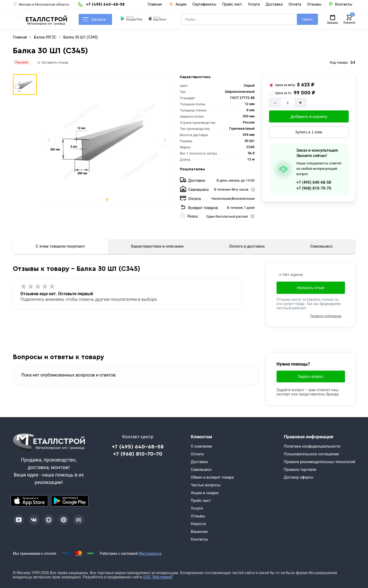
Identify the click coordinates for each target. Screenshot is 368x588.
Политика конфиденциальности (312, 446)
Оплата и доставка (247, 246)
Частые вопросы (206, 485)
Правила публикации (326, 316)
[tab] (107, 199)
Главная (155, 4)
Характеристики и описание (157, 246)
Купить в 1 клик (309, 132)
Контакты (200, 539)
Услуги (254, 4)
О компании (202, 446)
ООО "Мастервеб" (158, 577)
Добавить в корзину (309, 116)
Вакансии (199, 532)
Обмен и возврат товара (212, 477)
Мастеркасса (150, 554)
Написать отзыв (311, 288)
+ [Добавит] (300, 103)
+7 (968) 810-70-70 (314, 188)
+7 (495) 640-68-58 (314, 182)
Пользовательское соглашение (311, 454)
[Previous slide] (49, 140)
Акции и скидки (205, 493)
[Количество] (288, 103)
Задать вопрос (311, 376)
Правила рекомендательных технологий (319, 462)
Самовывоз (321, 246)
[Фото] (107, 140)
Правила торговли (300, 470)
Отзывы (314, 4)
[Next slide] (164, 140)
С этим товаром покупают (60, 246)
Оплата (295, 4)
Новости (198, 524)
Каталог (94, 19)
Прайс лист (232, 4)
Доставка (274, 4)
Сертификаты (204, 4)
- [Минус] (275, 103)
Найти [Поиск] (307, 19)
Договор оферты (298, 477)
